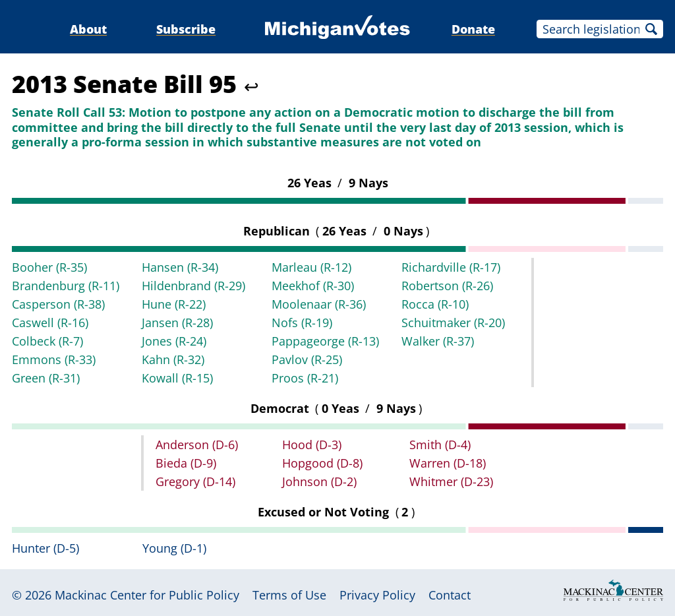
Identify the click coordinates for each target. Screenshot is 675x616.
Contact (450, 595)
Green (46, 378)
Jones (174, 341)
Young (174, 548)
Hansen (180, 267)
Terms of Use (289, 595)
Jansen (177, 323)
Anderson (197, 445)
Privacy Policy (377, 595)
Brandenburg (66, 286)
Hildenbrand (193, 286)
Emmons (54, 359)
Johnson (319, 481)
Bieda (186, 463)
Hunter (45, 548)
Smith (440, 445)
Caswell (50, 323)
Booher (49, 267)
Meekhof (313, 286)
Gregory (195, 481)
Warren (448, 463)
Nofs (302, 323)
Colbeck (47, 341)
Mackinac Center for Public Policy (147, 595)
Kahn (173, 359)
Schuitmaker (453, 323)
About (88, 29)
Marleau (311, 267)
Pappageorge (325, 341)
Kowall (177, 378)
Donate (473, 29)
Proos (305, 378)
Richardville (451, 267)
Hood (312, 445)
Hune (174, 304)
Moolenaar (319, 304)
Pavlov (307, 359)
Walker (438, 341)
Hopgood (322, 463)
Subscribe (186, 29)
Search (651, 29)
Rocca (435, 304)
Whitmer (451, 481)
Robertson (447, 286)
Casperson (58, 304)
